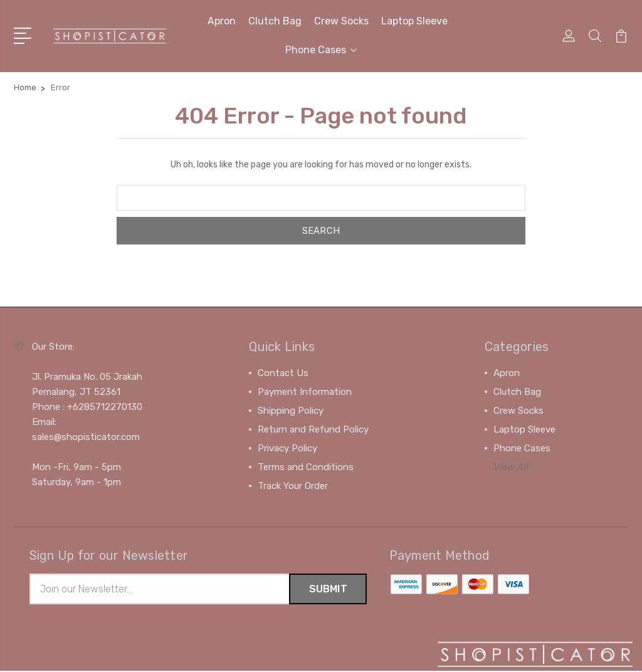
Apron (222, 21)
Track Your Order (293, 486)
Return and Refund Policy (313, 429)
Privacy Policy (287, 448)
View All (511, 467)
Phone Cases (321, 50)
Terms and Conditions (306, 467)
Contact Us (283, 373)
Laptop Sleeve (414, 21)
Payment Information (305, 392)
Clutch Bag (275, 21)
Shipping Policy (291, 411)
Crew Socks (341, 21)
